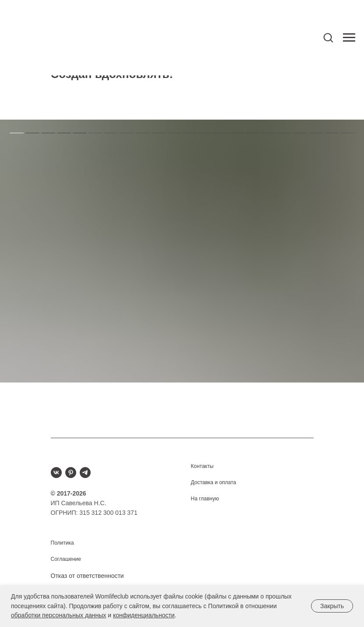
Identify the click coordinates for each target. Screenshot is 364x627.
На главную (205, 499)
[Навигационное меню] (349, 38)
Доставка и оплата (214, 482)
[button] (328, 37)
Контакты (202, 466)
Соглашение (66, 559)
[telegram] (85, 473)
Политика (62, 543)
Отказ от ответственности (87, 576)
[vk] (56, 473)
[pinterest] (71, 473)
